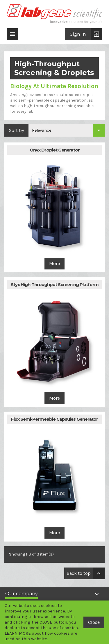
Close (94, 622)
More (54, 263)
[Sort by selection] (67, 130)
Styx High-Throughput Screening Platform (55, 284)
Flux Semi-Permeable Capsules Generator (54, 419)
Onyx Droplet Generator (55, 150)
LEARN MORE (18, 633)
